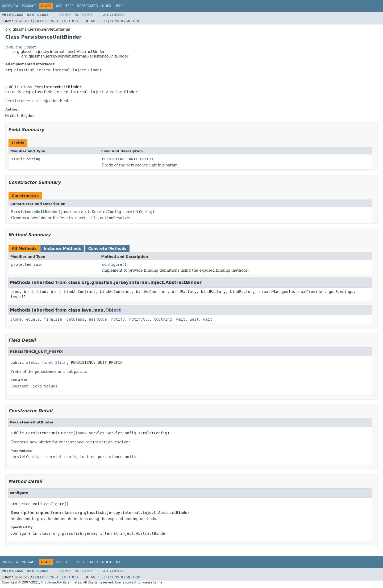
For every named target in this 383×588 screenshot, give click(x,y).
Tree (70, 6)
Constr (54, 21)
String (34, 159)
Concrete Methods (107, 248)
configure (112, 264)
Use (59, 6)
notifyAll (139, 319)
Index (106, 6)
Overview (10, 6)
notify (118, 319)
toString (163, 319)
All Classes (114, 15)
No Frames (84, 15)
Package (29, 6)
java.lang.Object (20, 47)
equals (33, 319)
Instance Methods (62, 248)
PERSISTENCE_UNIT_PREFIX (128, 159)
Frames (65, 15)
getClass (75, 319)
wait (181, 319)
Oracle (46, 582)
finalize (53, 319)
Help (118, 6)
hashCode (98, 319)
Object (113, 310)
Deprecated (88, 6)
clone (16, 319)
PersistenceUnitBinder (35, 212)
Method (71, 21)
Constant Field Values (34, 386)
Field (40, 21)
